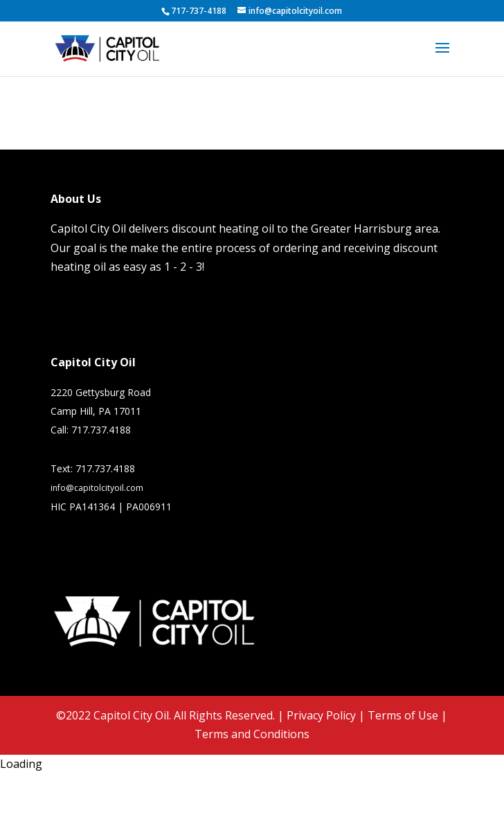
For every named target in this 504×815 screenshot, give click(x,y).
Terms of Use (403, 715)
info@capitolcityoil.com (97, 488)
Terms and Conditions (252, 734)
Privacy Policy (321, 715)
